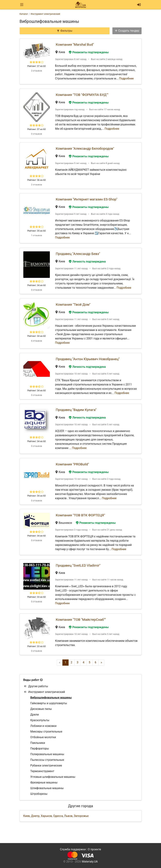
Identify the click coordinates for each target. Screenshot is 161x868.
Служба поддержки (73, 849)
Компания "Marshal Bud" (75, 44)
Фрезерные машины (44, 782)
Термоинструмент (42, 771)
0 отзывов (36, 134)
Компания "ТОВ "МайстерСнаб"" (81, 620)
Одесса (58, 816)
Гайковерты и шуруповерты (49, 703)
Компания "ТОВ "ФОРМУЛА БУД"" (82, 95)
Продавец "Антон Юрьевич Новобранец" (88, 359)
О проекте (94, 849)
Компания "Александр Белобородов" (85, 148)
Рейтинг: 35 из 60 (37, 231)
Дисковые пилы (41, 709)
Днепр (35, 816)
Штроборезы (39, 794)
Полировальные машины (47, 754)
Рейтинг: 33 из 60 (37, 597)
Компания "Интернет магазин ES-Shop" (87, 199)
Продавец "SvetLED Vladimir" (78, 565)
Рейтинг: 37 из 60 (37, 66)
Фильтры (65, 31)
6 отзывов (36, 341)
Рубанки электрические (46, 765)
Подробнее (126, 78)
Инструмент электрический (45, 692)
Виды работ (31, 680)
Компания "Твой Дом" (73, 305)
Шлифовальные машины (47, 788)
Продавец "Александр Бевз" (78, 254)
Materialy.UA (90, 862)
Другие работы (36, 686)
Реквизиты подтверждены (89, 52)
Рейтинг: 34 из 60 (37, 285)
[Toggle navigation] (22, 5)
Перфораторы (40, 749)
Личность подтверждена (87, 262)
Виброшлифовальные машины (51, 698)
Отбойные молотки (43, 737)
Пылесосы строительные (47, 760)
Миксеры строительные (46, 732)
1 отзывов (36, 235)
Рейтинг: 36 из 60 (37, 180)
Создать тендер (127, 31)
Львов (68, 816)
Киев (27, 816)
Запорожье (81, 816)
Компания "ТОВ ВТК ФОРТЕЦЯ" (80, 515)
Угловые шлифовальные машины (53, 777)
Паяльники (38, 743)
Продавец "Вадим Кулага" (76, 410)
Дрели (35, 715)
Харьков (46, 816)
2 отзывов (36, 71)
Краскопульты (40, 720)
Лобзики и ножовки (43, 726)
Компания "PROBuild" (72, 464)
